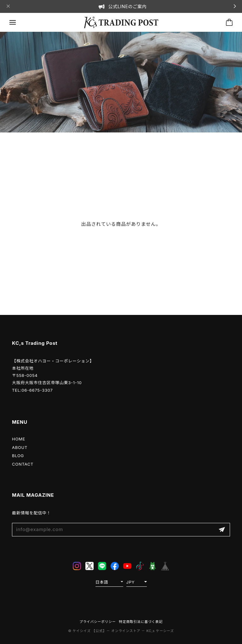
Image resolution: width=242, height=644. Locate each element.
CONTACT (23, 464)
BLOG (18, 456)
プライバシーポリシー (98, 622)
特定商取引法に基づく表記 (141, 622)
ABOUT (20, 447)
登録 (222, 530)
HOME (19, 439)
